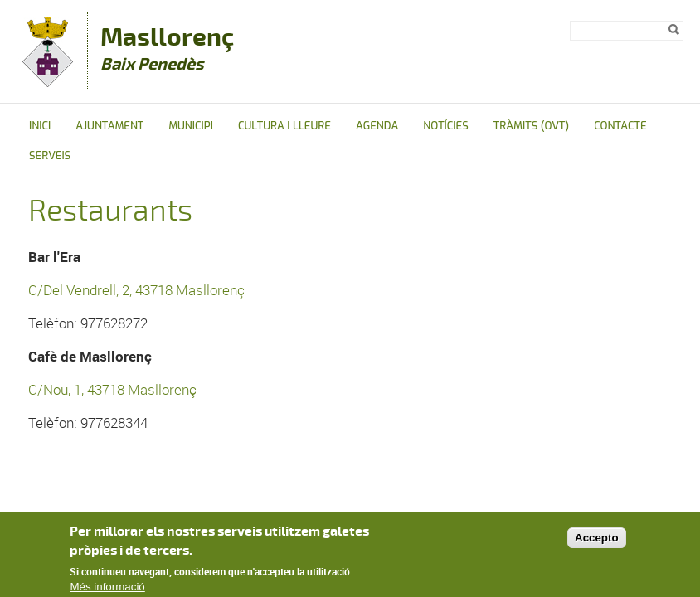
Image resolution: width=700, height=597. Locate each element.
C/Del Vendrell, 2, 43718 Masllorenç (136, 290)
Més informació (107, 587)
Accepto (597, 538)
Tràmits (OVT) (531, 126)
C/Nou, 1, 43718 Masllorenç (112, 389)
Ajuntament (109, 126)
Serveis (50, 155)
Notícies (446, 126)
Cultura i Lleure (284, 126)
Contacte (620, 126)
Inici (40, 126)
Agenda (377, 126)
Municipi (191, 126)
